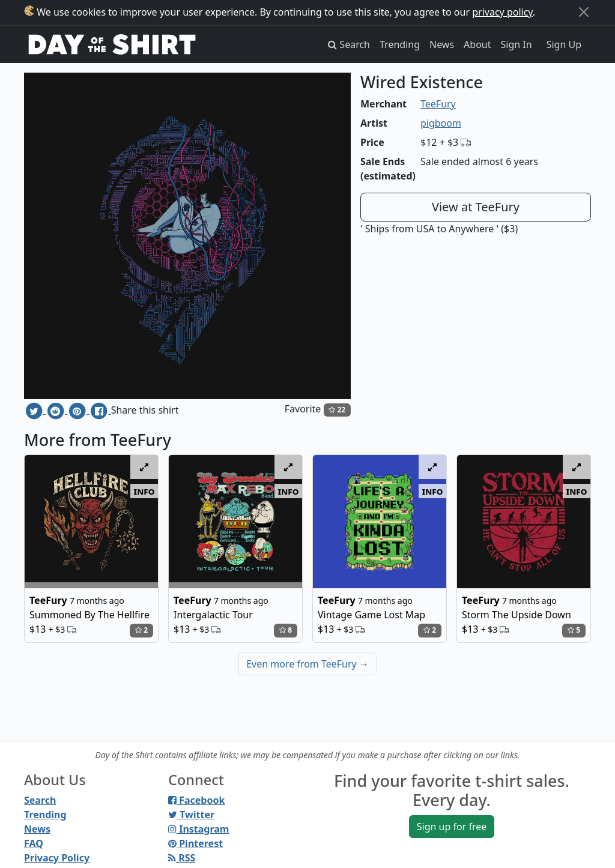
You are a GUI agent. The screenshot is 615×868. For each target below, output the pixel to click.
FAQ (34, 843)
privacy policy (502, 12)
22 (337, 410)
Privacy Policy (57, 858)
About (477, 44)
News (442, 44)
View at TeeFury (476, 207)
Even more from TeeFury (307, 664)
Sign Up (564, 44)
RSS (182, 858)
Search (40, 800)
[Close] (584, 12)
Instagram (198, 829)
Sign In (517, 44)
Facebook (196, 800)
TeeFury (438, 104)
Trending (400, 44)
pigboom (441, 123)
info (144, 491)
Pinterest (195, 843)
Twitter (191, 815)
